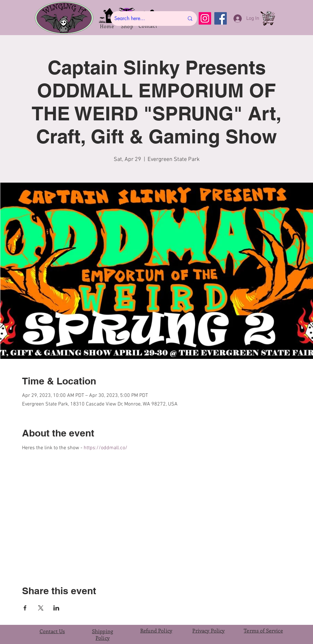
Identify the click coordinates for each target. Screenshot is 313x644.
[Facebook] (221, 18)
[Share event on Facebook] (25, 608)
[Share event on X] (41, 608)
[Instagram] (205, 18)
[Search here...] (144, 19)
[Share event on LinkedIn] (56, 608)
